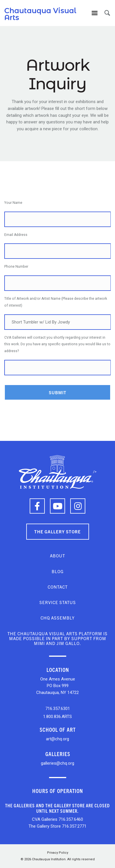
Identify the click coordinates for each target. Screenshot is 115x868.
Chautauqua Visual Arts (40, 14)
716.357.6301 (58, 709)
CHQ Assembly (58, 618)
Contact (58, 587)
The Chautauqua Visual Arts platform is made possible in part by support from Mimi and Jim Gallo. (57, 638)
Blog (58, 571)
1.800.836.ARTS (57, 717)
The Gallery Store (57, 531)
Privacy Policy (58, 853)
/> (58, 472)
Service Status (58, 602)
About (57, 556)
